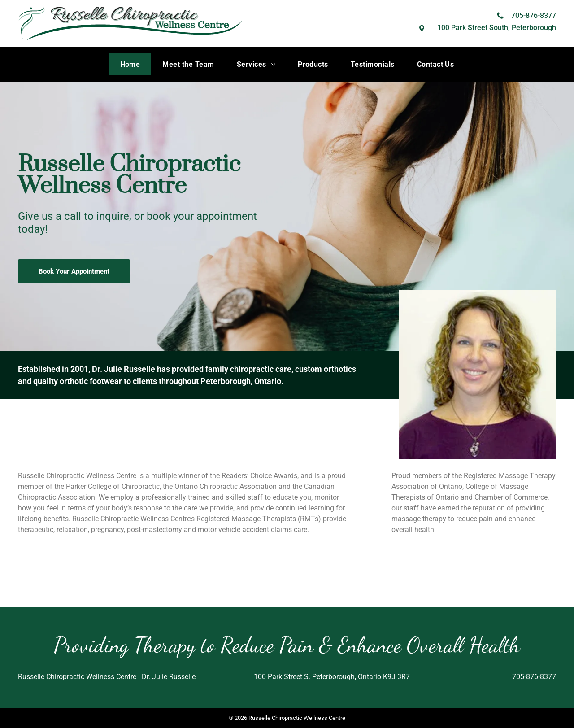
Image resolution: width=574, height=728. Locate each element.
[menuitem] (130, 64)
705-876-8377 (534, 15)
